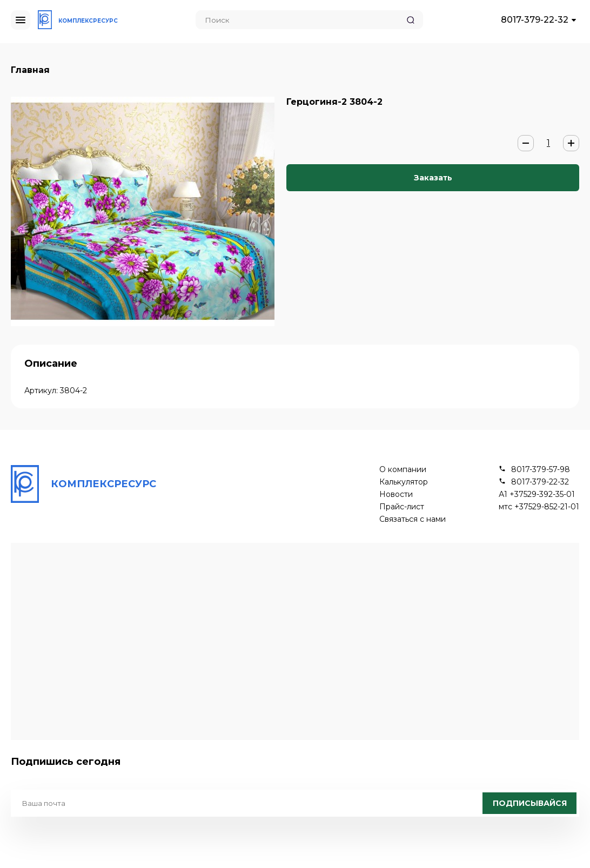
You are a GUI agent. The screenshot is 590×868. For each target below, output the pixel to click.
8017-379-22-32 (535, 20)
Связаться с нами (413, 519)
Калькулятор (404, 482)
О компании (403, 470)
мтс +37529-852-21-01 (539, 507)
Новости (396, 494)
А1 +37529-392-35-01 (537, 494)
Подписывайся (530, 803)
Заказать (433, 178)
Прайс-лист (402, 507)
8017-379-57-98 (541, 470)
